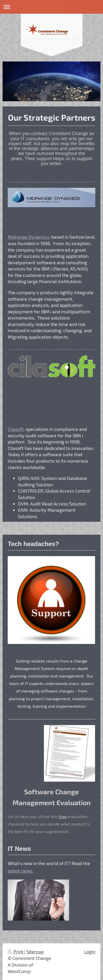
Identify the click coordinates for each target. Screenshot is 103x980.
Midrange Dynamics (28, 237)
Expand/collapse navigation (51, 7)
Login (90, 952)
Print (16, 952)
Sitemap (35, 952)
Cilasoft (16, 429)
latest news (20, 871)
